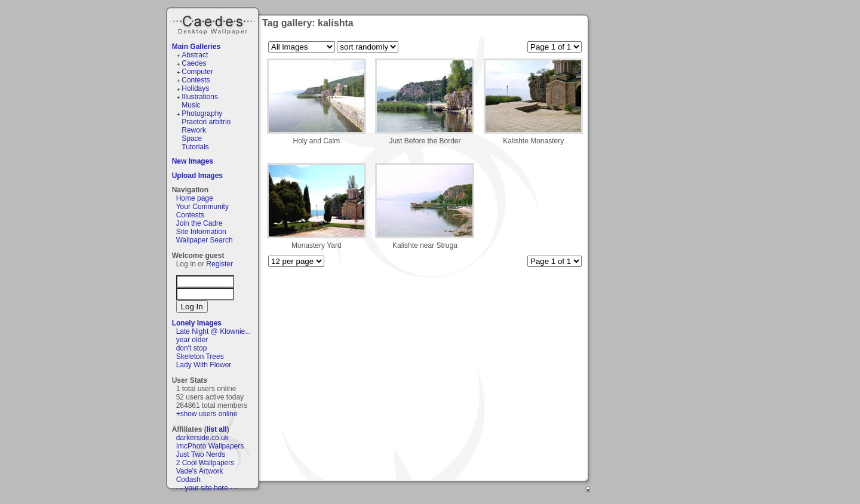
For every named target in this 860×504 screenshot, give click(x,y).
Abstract (195, 55)
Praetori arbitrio (206, 122)
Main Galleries (196, 47)
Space (192, 139)
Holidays (195, 88)
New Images (193, 161)
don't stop (192, 348)
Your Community (202, 207)
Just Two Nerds (201, 454)
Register (219, 264)
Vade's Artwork (200, 471)
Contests (196, 80)
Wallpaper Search (205, 240)
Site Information (201, 232)
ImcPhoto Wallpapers (210, 446)
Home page (195, 198)
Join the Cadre (199, 223)
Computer (197, 72)
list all (217, 429)
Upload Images (197, 176)
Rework (194, 130)
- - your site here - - (207, 488)
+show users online (207, 414)
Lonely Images (197, 323)
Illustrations (200, 97)
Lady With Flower (204, 365)
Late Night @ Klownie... (214, 331)
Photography (202, 113)
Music (191, 105)
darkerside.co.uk (202, 438)
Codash (188, 480)
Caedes (214, 23)
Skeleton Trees (200, 357)
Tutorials (195, 147)
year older (192, 340)
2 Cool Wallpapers (205, 463)
